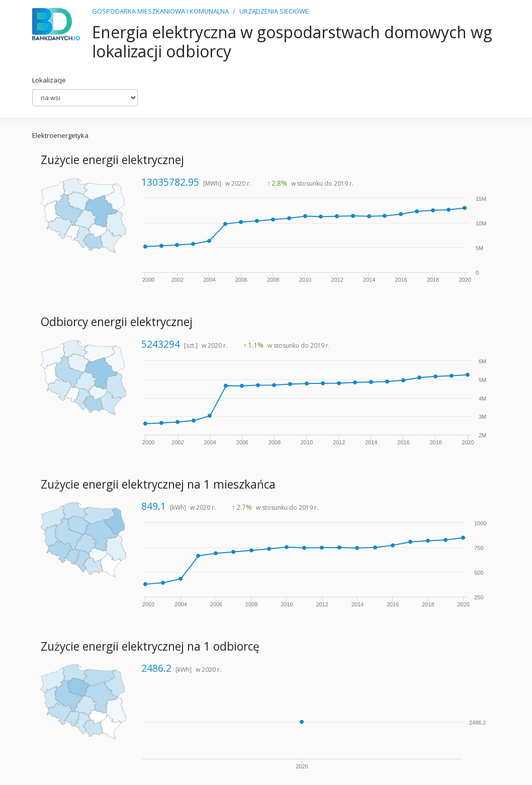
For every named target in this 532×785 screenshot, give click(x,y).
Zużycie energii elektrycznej (112, 160)
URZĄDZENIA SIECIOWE (274, 11)
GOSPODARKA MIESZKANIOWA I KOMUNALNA (160, 11)
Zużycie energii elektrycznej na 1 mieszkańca (158, 484)
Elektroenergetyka (60, 135)
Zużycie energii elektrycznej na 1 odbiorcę (150, 646)
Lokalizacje (49, 80)
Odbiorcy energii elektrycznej (117, 322)
